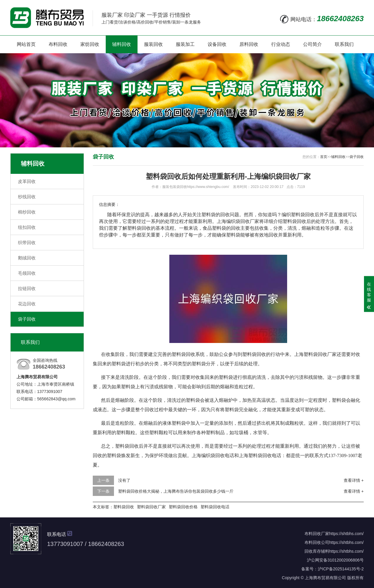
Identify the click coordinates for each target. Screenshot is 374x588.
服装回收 (153, 44)
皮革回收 (27, 181)
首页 (324, 157)
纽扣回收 (27, 227)
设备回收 (217, 44)
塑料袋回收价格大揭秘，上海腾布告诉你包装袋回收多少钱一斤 (176, 491)
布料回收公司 (317, 542)
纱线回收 (27, 197)
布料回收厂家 (317, 534)
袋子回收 (27, 319)
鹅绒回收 (27, 258)
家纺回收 (90, 44)
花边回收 (27, 304)
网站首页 (26, 44)
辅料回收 (122, 44)
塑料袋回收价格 (183, 507)
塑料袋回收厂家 (151, 507)
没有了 (124, 480)
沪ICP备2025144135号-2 (341, 569)
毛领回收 (27, 273)
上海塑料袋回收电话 (260, 455)
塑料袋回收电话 (215, 507)
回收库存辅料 (317, 551)
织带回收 (27, 243)
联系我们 (344, 44)
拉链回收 (27, 288)
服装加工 (185, 44)
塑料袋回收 (124, 507)
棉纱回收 (27, 212)
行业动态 (281, 44)
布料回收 (58, 44)
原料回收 (249, 44)
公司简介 (312, 44)
